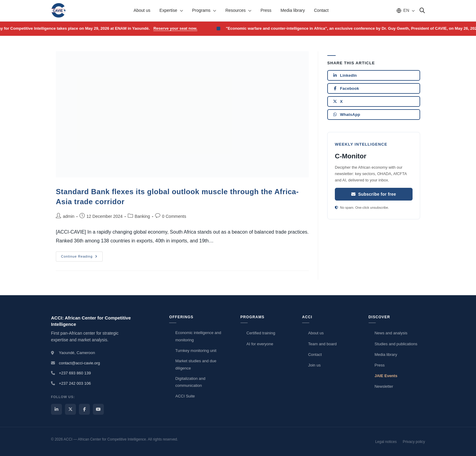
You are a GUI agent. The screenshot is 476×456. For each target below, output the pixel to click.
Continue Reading (82, 255)
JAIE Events (386, 376)
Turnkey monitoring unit (196, 351)
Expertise (171, 10)
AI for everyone (260, 344)
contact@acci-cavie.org (79, 363)
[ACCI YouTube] (98, 409)
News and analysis (391, 333)
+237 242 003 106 (75, 383)
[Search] (422, 11)
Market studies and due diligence (196, 364)
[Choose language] (405, 10)
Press (266, 10)
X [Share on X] (338, 101)
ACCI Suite (185, 396)
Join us (314, 365)
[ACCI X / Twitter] (70, 409)
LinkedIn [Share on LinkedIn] (345, 75)
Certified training (261, 333)
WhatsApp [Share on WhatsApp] (346, 115)
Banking (143, 216)
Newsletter (384, 386)
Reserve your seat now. (178, 28)
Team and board (322, 344)
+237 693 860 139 (75, 373)
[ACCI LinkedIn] (56, 409)
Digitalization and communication (190, 382)
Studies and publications (396, 344)
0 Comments (174, 216)
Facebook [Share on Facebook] (346, 88)
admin (69, 216)
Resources (238, 10)
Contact (321, 10)
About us (142, 10)
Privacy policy (414, 442)
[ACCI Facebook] (84, 409)
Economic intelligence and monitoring (198, 336)
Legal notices (386, 442)
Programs (204, 10)
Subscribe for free (374, 194)
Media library (293, 10)
